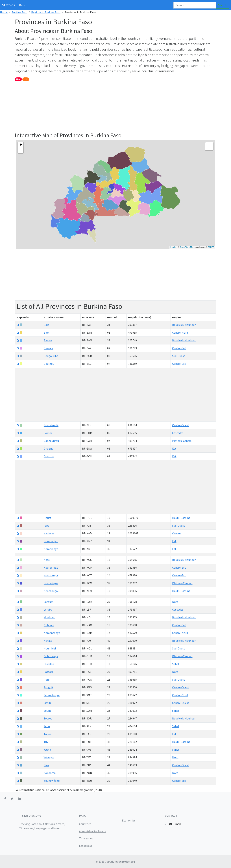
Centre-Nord (180, 333)
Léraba (48, 609)
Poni (47, 679)
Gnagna (48, 448)
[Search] (195, 5)
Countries (85, 824)
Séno (47, 726)
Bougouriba (51, 356)
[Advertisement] (115, 107)
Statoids (8, 5)
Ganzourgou (51, 441)
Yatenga (49, 757)
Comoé (48, 433)
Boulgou (49, 364)
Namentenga (52, 633)
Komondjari (51, 541)
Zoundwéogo (52, 781)
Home (4, 12)
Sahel (176, 664)
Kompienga (51, 549)
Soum (47, 711)
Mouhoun (49, 617)
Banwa (48, 340)
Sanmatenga (52, 695)
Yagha (47, 750)
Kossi (47, 560)
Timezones (86, 838)
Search (222, 5)
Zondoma (50, 773)
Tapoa (48, 734)
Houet (48, 518)
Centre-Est (179, 364)
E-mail (175, 824)
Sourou (48, 718)
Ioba (46, 526)
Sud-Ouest (179, 356)
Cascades (178, 433)
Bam (47, 333)
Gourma (49, 456)
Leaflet (173, 247)
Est (174, 448)
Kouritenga (51, 575)
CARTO (211, 247)
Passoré (49, 672)
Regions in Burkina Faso (46, 12)
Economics (129, 820)
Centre (176, 533)
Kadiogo (49, 533)
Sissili (47, 703)
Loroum (49, 602)
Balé (46, 325)
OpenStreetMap (187, 247)
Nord (175, 602)
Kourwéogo (51, 583)
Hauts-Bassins (181, 518)
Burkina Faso (19, 12)
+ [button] (21, 145)
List (26, 79)
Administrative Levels (92, 831)
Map (18, 79)
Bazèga (48, 348)
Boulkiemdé (51, 425)
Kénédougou (51, 591)
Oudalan (49, 664)
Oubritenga (51, 656)
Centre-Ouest (181, 425)
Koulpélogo (51, 568)
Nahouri (49, 625)
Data (22, 5)
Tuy (46, 742)
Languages (86, 846)
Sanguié (49, 687)
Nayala (48, 641)
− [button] (21, 151)
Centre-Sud (179, 348)
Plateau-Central (182, 441)
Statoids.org (127, 861)
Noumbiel (50, 648)
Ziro (46, 765)
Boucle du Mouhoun (184, 325)
